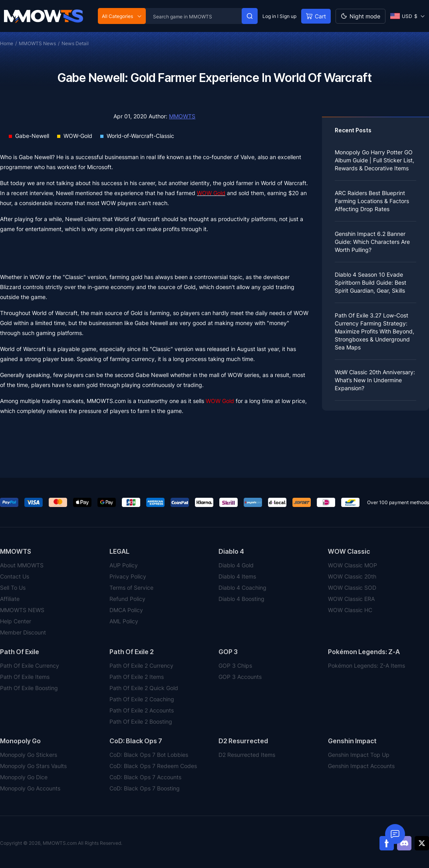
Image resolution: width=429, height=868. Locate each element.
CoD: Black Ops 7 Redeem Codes (153, 766)
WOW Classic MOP (353, 565)
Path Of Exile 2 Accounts (142, 710)
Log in (269, 16)
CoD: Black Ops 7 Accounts (145, 777)
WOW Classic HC (350, 610)
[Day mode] (360, 16)
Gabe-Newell (32, 136)
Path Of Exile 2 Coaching (142, 699)
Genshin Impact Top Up (359, 755)
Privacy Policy (128, 576)
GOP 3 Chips (235, 665)
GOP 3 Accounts (240, 677)
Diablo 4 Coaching (242, 588)
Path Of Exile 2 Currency (141, 665)
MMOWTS (182, 116)
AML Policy (124, 621)
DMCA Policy (126, 610)
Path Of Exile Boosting (29, 688)
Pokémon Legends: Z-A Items (366, 665)
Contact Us (15, 576)
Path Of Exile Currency (30, 665)
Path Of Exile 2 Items (137, 677)
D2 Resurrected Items (247, 755)
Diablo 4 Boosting (241, 599)
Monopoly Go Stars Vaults (33, 766)
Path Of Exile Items (25, 677)
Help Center (16, 621)
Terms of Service (131, 588)
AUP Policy (124, 565)
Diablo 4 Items (237, 576)
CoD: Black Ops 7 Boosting (145, 788)
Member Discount (23, 632)
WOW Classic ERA (351, 599)
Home (7, 43)
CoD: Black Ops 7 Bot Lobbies (149, 755)
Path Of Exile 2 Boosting (141, 721)
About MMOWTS (22, 565)
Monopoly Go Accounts (30, 788)
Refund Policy (127, 599)
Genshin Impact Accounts (361, 766)
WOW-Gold (78, 136)
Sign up (288, 16)
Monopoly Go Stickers (29, 755)
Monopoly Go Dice (24, 777)
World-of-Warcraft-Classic (140, 136)
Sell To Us (13, 588)
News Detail (75, 43)
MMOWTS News (37, 43)
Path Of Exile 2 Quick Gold (144, 688)
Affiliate (10, 599)
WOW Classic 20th (352, 576)
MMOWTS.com (106, 401)
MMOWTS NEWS (22, 610)
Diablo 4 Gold (236, 565)
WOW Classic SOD (352, 588)
